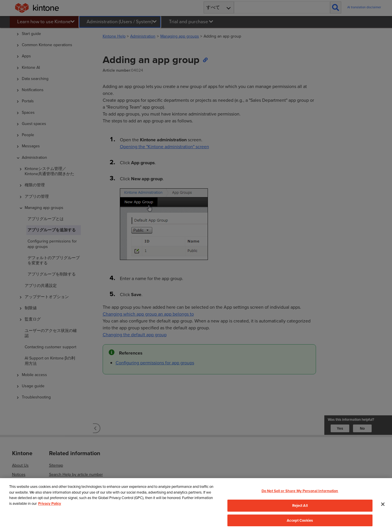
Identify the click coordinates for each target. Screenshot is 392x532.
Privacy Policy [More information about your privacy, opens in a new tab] (50, 510)
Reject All (300, 512)
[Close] (383, 511)
